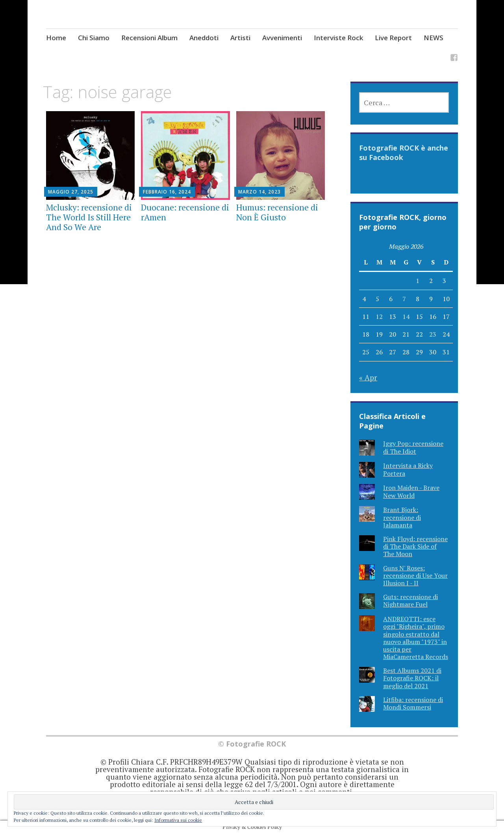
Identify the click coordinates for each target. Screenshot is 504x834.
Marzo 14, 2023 (259, 192)
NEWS (434, 38)
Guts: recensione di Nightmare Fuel (410, 600)
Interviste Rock (338, 38)
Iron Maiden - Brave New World (411, 491)
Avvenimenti (282, 38)
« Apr (368, 377)
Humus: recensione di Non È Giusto (277, 212)
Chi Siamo (94, 38)
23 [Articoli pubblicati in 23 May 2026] (433, 334)
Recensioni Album (149, 38)
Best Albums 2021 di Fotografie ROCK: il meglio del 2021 (412, 678)
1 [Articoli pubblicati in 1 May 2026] (418, 281)
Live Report (393, 38)
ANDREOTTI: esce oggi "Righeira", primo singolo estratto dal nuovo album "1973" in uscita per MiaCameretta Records (416, 638)
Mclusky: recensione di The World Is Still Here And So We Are (89, 217)
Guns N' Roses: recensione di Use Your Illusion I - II (415, 575)
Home (56, 38)
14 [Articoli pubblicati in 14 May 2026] (406, 316)
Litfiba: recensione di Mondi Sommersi (413, 703)
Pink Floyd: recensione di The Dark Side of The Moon (415, 546)
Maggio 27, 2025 (71, 192)
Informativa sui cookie (178, 820)
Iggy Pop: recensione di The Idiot (413, 447)
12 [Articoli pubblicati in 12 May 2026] (379, 316)
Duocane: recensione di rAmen (185, 212)
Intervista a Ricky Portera (408, 469)
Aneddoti (204, 38)
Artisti (240, 38)
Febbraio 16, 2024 (167, 192)
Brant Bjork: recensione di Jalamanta (402, 517)
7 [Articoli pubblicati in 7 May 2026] (404, 299)
